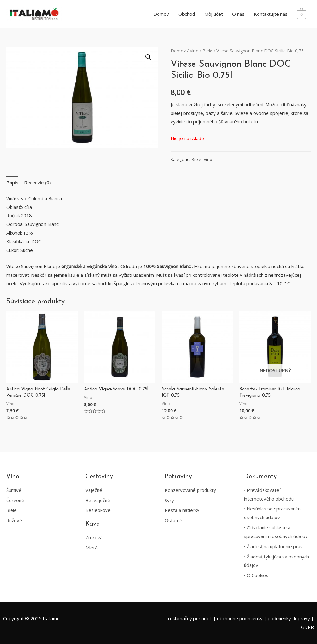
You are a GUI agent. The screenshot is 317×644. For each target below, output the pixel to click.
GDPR (307, 627)
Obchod (188, 14)
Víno (194, 51)
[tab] (12, 183)
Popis (12, 183)
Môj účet (215, 14)
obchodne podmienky (240, 618)
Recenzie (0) (37, 183)
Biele (207, 51)
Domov (162, 14)
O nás (239, 14)
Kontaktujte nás (272, 14)
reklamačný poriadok (190, 618)
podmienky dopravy (289, 618)
